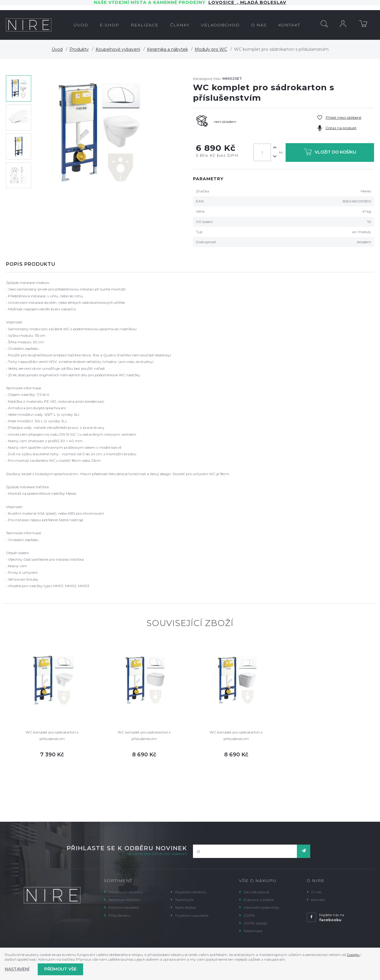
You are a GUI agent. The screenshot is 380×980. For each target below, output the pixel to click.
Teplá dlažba (185, 907)
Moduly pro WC (211, 49)
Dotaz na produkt (341, 128)
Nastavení (17, 969)
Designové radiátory (126, 892)
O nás (316, 892)
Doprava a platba (259, 900)
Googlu (353, 955)
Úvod (57, 49)
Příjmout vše (60, 969)
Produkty (79, 49)
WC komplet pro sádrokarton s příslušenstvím (52, 735)
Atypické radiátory (191, 892)
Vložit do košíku (330, 153)
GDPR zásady (255, 923)
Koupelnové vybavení (118, 49)
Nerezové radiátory (125, 900)
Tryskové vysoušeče (192, 915)
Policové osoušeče (124, 907)
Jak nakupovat (256, 892)
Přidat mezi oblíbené (343, 117)
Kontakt (318, 900)
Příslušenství (119, 915)
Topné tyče (184, 900)
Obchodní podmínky (261, 907)
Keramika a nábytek (167, 49)
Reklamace (253, 931)
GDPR (249, 915)
